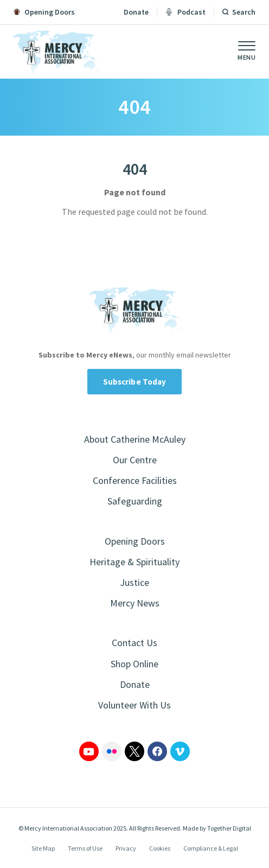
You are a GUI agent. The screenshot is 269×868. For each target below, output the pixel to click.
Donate (136, 12)
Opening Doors (135, 541)
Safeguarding (135, 501)
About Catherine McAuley (135, 439)
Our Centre (135, 460)
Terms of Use (85, 848)
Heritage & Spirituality (134, 562)
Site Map (43, 848)
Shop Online (134, 664)
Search (244, 12)
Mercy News (135, 603)
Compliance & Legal (211, 848)
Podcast (185, 12)
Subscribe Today (135, 382)
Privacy (126, 848)
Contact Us (134, 643)
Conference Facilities (135, 480)
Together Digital (229, 828)
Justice (134, 582)
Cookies (160, 848)
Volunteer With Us (134, 705)
